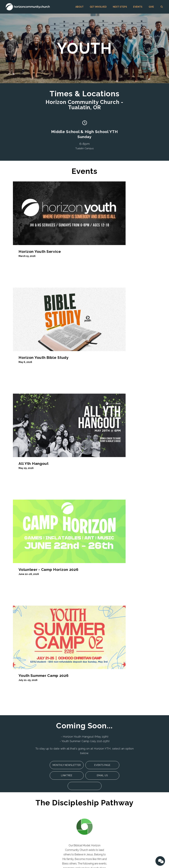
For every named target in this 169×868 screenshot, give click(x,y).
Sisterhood (47, 815)
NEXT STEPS (120, 7)
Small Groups (48, 806)
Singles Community (51, 801)
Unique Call (17, 810)
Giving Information (81, 812)
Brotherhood (48, 810)
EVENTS (138, 7)
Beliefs (15, 801)
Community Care (50, 828)
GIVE (151, 7)
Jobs (14, 815)
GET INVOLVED (98, 7)
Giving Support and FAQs (84, 817)
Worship (46, 819)
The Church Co (15, 859)
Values (15, 806)
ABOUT (79, 7)
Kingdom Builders (51, 824)
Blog (14, 819)
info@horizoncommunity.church (63, 763)
